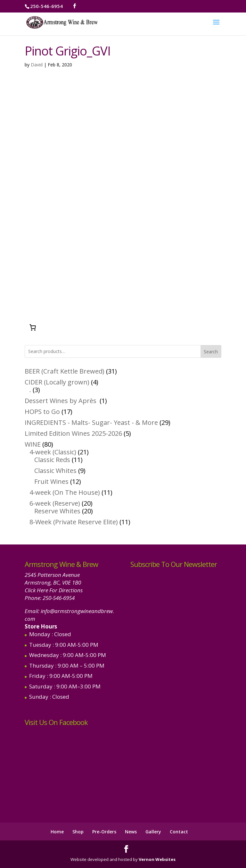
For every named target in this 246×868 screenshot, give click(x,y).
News (131, 832)
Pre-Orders (104, 832)
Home (57, 832)
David (37, 65)
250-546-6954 (59, 598)
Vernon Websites (157, 859)
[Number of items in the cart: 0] (33, 327)
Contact (179, 832)
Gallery (153, 832)
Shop (78, 832)
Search (211, 352)
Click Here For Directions (54, 590)
